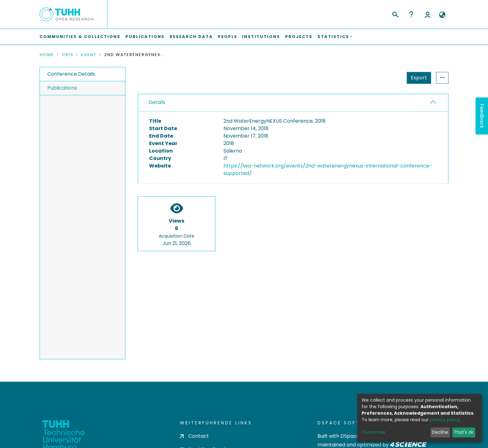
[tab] (293, 103)
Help (411, 14)
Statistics (417, 78)
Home (47, 55)
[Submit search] (395, 14)
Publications (145, 37)
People (228, 37)
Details (157, 102)
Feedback (482, 116)
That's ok (464, 432)
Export (388, 78)
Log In (428, 14)
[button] (442, 15)
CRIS (68, 55)
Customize (373, 432)
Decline (440, 432)
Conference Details (71, 74)
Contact (194, 436)
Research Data (191, 37)
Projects (299, 37)
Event (89, 55)
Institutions (261, 37)
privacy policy (445, 420)
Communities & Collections (80, 37)
